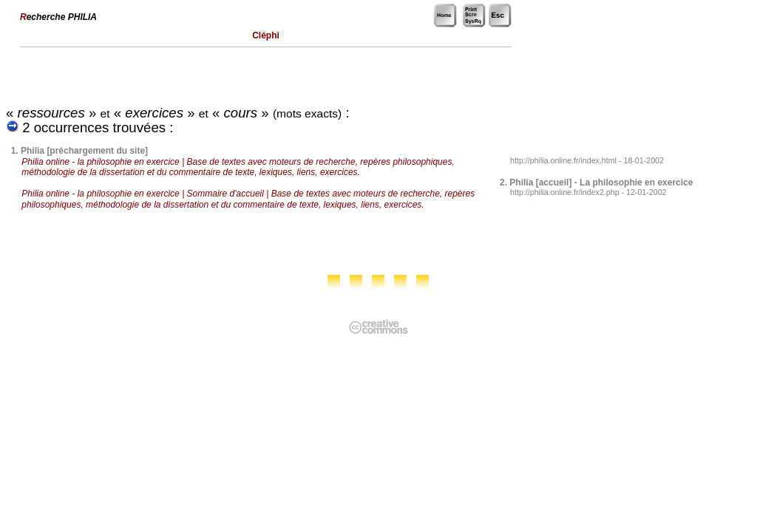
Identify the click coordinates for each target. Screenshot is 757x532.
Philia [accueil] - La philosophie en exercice (601, 183)
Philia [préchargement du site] (84, 151)
